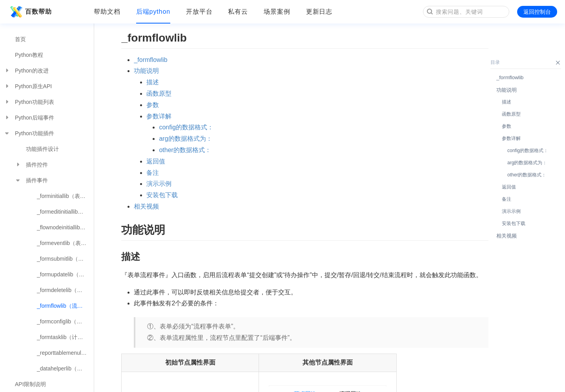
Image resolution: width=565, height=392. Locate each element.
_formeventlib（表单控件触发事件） (65, 243)
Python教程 (29, 55)
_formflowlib (150, 60)
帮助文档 (107, 12)
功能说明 (146, 71)
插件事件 (31, 180)
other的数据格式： (185, 150)
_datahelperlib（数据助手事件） (65, 368)
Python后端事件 (29, 118)
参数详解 (159, 116)
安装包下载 (162, 195)
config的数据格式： (186, 127)
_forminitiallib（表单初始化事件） (65, 196)
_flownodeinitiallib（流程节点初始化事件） (65, 227)
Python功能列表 (29, 102)
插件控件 (31, 165)
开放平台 (199, 12)
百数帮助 (30, 12)
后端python (153, 12)
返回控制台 (537, 12)
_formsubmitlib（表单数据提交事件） (65, 259)
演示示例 (159, 184)
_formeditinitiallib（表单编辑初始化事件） (65, 212)
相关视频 (146, 206)
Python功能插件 (29, 133)
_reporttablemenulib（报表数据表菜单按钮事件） (65, 353)
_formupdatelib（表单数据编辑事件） (65, 274)
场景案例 (277, 12)
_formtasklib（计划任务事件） (65, 337)
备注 (153, 173)
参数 (153, 105)
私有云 (238, 12)
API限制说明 (30, 384)
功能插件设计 (42, 149)
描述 (153, 82)
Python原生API (28, 86)
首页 (20, 39)
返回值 (156, 161)
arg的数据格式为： (185, 139)
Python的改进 (26, 71)
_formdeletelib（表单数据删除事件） (65, 290)
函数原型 (159, 93)
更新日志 (319, 12)
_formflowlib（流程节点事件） (65, 306)
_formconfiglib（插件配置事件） (65, 321)
